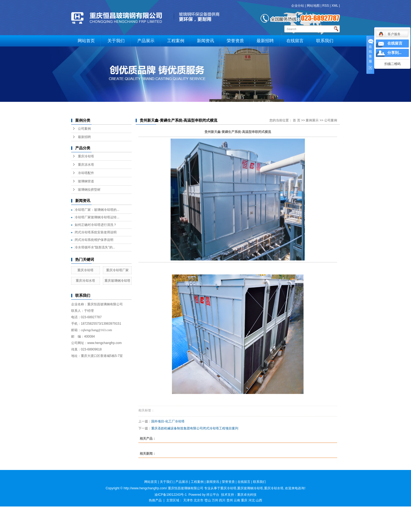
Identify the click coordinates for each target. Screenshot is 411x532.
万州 (215, 500)
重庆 (244, 500)
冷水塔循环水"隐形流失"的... (95, 247)
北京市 (199, 500)
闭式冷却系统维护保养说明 (94, 240)
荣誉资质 (235, 41)
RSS (326, 6)
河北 (252, 500)
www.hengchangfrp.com (104, 343)
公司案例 (84, 129)
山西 (259, 500)
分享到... (394, 53)
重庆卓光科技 (247, 495)
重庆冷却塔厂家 (117, 270)
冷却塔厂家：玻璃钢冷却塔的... (97, 210)
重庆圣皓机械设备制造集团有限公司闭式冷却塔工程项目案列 (195, 428)
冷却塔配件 (86, 173)
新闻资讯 (205, 41)
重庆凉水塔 (86, 165)
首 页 (296, 120)
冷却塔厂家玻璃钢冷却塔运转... (97, 217)
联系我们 (325, 41)
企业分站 (298, 6)
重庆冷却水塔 (85, 281)
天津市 (188, 500)
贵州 (230, 500)
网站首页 (86, 41)
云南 (237, 500)
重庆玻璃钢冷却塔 (117, 281)
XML (335, 6)
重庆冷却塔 (86, 156)
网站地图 (313, 6)
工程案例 (176, 41)
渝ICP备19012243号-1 (171, 495)
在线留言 (295, 41)
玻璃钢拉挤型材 (89, 190)
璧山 (208, 500)
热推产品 (155, 500)
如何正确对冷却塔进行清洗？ (96, 225)
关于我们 (116, 41)
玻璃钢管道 (86, 181)
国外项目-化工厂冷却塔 (168, 421)
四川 (222, 500)
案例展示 (312, 120)
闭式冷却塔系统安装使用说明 (96, 232)
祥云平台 (213, 495)
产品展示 (146, 41)
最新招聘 (265, 41)
